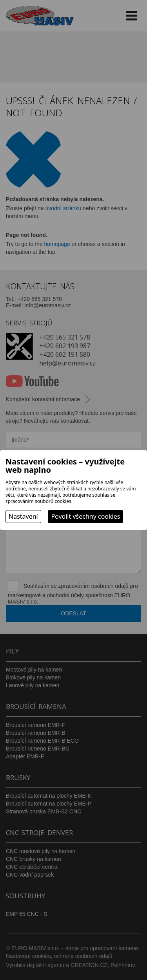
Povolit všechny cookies (85, 516)
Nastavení (23, 516)
